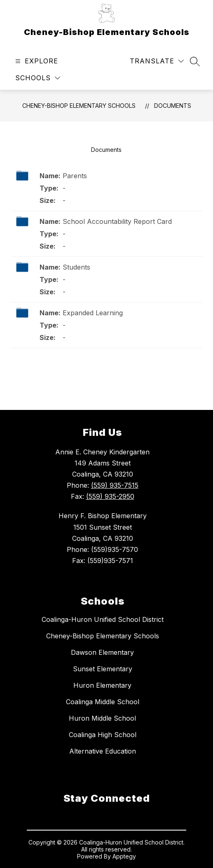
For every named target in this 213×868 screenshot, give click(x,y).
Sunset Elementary (103, 669)
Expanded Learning (93, 313)
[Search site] (195, 61)
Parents (75, 176)
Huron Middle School (102, 718)
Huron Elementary (102, 685)
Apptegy (124, 856)
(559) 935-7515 (115, 485)
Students (76, 267)
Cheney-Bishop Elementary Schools (79, 106)
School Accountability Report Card (117, 221)
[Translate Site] (157, 61)
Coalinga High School (103, 735)
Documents (173, 106)
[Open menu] (36, 61)
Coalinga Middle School (103, 702)
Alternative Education (103, 751)
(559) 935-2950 (110, 496)
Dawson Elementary (102, 652)
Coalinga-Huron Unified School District (103, 619)
